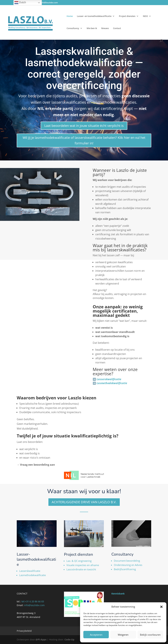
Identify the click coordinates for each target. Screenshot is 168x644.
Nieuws (105, 28)
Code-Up (69, 639)
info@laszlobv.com (34, 605)
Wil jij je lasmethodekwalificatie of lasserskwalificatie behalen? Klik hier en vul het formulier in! (84, 140)
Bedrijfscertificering (125, 569)
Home (70, 16)
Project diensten (127, 16)
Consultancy (73, 28)
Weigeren (123, 635)
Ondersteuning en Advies (128, 565)
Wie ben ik (92, 28)
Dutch (20, 3)
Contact (117, 28)
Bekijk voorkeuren (150, 635)
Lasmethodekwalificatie (32, 575)
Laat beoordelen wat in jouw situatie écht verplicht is (84, 126)
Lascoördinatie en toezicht (81, 569)
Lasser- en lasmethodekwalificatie (94, 16)
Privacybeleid (24, 631)
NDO (145, 16)
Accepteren (96, 635)
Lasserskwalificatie (30, 571)
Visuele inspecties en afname (83, 565)
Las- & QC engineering (79, 561)
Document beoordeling (127, 561)
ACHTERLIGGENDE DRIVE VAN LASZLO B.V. (84, 502)
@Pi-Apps (41, 639)
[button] (161, 607)
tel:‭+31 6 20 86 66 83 (33, 601)
